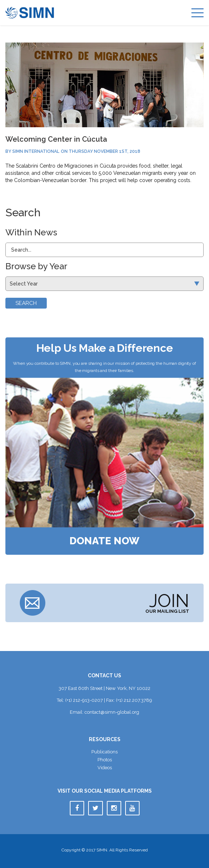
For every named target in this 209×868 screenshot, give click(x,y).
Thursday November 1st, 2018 (104, 151)
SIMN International (36, 151)
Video (105, 768)
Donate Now (104, 541)
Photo (105, 760)
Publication (104, 752)
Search (26, 303)
